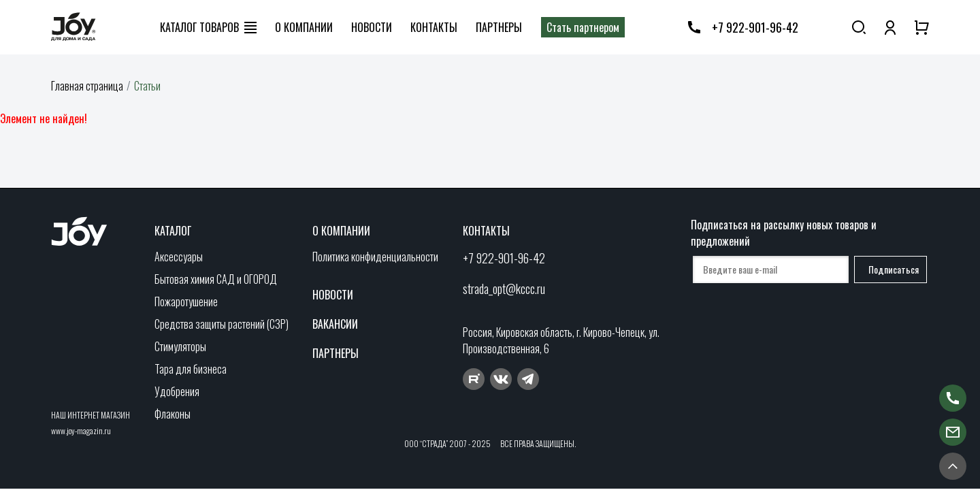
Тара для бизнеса (191, 369)
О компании (304, 27)
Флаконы (173, 414)
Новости (372, 27)
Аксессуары (179, 257)
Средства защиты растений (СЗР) (222, 324)
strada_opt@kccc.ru (504, 289)
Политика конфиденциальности (375, 257)
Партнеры (499, 27)
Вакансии (335, 324)
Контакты (434, 27)
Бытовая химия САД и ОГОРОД (216, 279)
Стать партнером (583, 27)
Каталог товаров (199, 27)
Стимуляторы (180, 346)
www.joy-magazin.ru (81, 430)
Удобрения (177, 391)
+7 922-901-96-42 (755, 27)
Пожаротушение (186, 301)
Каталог (173, 231)
